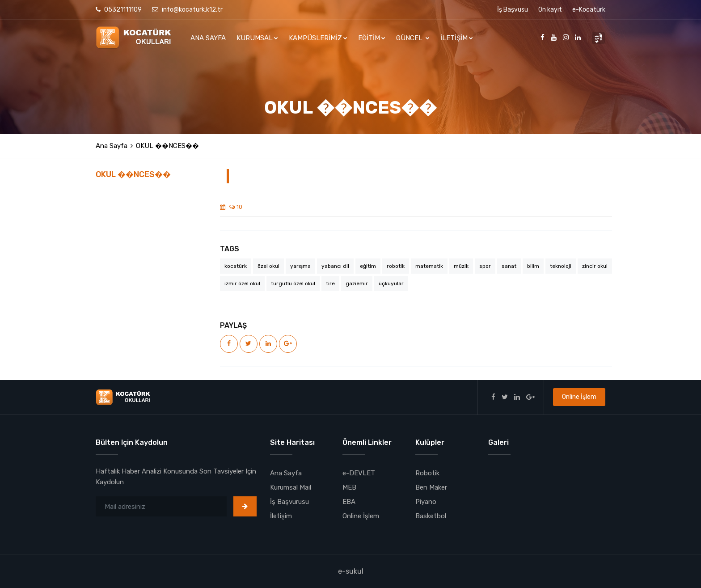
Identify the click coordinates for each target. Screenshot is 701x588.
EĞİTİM (372, 38)
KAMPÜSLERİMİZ (318, 38)
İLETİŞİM (457, 38)
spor (485, 266)
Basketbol (431, 516)
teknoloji (561, 266)
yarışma (300, 266)
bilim (533, 266)
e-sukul (351, 571)
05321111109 (119, 10)
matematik (429, 266)
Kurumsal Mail (291, 487)
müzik (461, 266)
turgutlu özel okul (293, 283)
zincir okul (595, 266)
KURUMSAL (257, 38)
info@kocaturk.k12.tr (187, 10)
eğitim (368, 266)
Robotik (427, 473)
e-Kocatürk (589, 10)
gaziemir (357, 283)
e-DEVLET (359, 473)
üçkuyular (391, 283)
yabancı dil (335, 266)
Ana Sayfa (112, 146)
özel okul (268, 266)
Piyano (426, 502)
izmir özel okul (242, 283)
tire (330, 283)
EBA (349, 502)
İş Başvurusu (289, 502)
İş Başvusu (513, 10)
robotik (396, 266)
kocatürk (236, 266)
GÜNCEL (413, 38)
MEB (349, 487)
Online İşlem (579, 397)
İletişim (281, 516)
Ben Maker (431, 487)
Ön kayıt (550, 10)
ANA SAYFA (208, 38)
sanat (509, 266)
